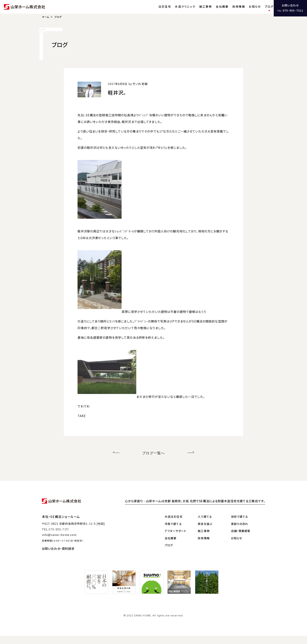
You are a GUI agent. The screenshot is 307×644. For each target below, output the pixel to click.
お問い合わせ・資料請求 (58, 557)
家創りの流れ (240, 532)
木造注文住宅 (174, 525)
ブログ (260, 11)
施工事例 (197, 11)
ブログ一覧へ (154, 462)
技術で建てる (240, 525)
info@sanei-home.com (59, 543)
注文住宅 (156, 11)
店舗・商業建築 (241, 539)
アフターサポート (176, 539)
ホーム (46, 27)
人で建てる (205, 525)
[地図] (101, 532)
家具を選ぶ (205, 532)
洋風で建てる (173, 532)
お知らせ (246, 11)
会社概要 (214, 11)
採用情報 (230, 11)
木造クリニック (177, 11)
